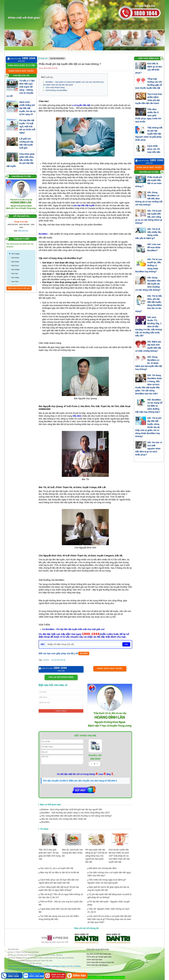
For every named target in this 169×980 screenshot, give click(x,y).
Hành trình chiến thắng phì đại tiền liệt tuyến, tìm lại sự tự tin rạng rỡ (27, 108)
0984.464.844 (23, 231)
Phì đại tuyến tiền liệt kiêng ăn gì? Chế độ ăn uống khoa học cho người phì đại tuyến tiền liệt (96, 856)
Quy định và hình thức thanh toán (99, 954)
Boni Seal (15, 282)
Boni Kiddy (15, 262)
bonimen (46, 660)
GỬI (126, 644)
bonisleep (77, 966)
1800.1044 (91, 634)
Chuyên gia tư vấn (21, 176)
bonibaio (18, 969)
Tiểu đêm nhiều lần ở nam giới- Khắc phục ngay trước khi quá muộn (148, 115)
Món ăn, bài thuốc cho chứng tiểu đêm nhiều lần (63, 819)
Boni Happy (16, 254)
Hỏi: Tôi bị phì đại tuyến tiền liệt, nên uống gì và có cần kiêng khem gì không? (149, 217)
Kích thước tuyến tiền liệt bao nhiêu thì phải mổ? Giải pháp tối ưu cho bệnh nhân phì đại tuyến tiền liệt (119, 856)
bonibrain (39, 966)
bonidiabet (31, 966)
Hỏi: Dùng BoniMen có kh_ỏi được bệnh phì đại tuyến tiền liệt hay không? (149, 363)
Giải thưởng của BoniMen (55, 90)
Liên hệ (120, 52)
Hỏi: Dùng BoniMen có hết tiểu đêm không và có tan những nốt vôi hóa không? (149, 199)
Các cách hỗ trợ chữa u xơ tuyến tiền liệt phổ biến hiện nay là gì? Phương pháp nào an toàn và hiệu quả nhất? (109, 919)
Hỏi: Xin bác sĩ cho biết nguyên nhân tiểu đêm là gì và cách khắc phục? (149, 449)
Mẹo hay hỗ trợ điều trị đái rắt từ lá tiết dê (59, 872)
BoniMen (45, 822)
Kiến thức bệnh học (60, 52)
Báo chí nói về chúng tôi (87, 928)
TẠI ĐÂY (84, 653)
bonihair (49, 969)
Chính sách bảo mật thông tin (97, 965)
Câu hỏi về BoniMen (57, 58)
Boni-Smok (15, 258)
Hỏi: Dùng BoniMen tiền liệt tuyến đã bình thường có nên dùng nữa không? (76, 816)
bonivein (69, 966)
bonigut (63, 966)
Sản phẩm (26, 52)
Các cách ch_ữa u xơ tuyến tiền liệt (56, 868)
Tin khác (44, 829)
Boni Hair (15, 274)
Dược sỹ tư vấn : (21, 58)
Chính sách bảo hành (94, 960)
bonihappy (56, 966)
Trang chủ (13, 52)
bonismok (26, 969)
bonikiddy (33, 969)
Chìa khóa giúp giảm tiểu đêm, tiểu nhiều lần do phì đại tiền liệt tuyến (21, 160)
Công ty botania (14, 966)
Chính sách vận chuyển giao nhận (99, 957)
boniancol (41, 969)
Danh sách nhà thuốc (103, 52)
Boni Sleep (15, 278)
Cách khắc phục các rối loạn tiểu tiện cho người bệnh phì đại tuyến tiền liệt (148, 152)
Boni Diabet (16, 270)
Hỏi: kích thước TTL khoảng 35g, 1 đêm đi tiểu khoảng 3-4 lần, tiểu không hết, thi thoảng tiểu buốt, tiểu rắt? (149, 327)
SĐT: (43, 644)
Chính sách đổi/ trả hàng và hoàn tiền (100, 962)
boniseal (11, 969)
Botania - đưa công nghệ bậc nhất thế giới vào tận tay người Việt (71, 809)
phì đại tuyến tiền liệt (58, 660)
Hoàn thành (61, 711)
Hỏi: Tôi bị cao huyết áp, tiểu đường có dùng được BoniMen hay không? (149, 265)
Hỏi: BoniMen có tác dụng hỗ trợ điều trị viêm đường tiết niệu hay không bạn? (149, 406)
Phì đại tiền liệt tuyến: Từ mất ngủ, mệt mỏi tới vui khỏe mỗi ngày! (27, 127)
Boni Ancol (15, 266)
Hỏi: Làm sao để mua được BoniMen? (154, 247)
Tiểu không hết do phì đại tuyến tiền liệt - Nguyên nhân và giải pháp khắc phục (149, 134)
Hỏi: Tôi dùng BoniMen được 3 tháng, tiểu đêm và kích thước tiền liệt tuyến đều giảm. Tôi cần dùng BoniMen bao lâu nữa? (149, 384)
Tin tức (76, 52)
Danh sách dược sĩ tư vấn (21, 65)
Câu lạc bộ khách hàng (61, 677)
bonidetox (47, 966)
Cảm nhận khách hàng (54, 87)
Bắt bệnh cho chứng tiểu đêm (102, 868)
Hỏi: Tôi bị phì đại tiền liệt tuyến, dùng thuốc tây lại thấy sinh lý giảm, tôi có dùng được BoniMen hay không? (148, 427)
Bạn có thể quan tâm (50, 805)
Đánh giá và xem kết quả (19, 288)
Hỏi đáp (86, 52)
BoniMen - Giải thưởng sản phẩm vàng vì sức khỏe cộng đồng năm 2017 (75, 813)
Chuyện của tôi (40, 52)
